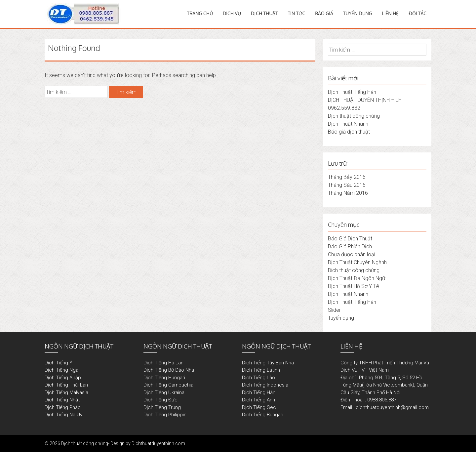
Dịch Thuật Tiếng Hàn (352, 92)
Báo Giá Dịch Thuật (350, 239)
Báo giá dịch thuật (349, 132)
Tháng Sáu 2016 (347, 185)
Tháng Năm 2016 (348, 193)
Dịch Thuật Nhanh (348, 124)
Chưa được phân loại (352, 254)
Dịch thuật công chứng (354, 116)
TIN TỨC (297, 13)
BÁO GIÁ (324, 13)
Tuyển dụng (341, 318)
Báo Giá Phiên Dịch (350, 247)
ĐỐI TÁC (417, 13)
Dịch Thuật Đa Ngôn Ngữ (357, 278)
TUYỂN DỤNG (358, 13)
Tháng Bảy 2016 (347, 177)
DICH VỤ (232, 13)
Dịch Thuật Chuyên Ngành (357, 262)
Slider (334, 310)
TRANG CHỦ (200, 13)
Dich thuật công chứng (354, 270)
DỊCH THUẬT (264, 13)
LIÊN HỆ (391, 13)
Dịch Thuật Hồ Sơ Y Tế (353, 286)
